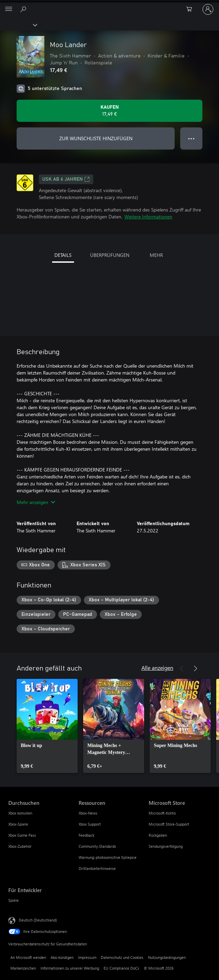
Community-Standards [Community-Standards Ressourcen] (97, 846)
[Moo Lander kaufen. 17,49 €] (109, 111)
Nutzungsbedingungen (167, 957)
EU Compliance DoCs (121, 968)
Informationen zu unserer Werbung (70, 968)
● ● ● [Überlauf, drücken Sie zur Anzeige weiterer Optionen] (191, 138)
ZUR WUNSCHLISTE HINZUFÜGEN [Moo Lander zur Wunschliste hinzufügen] (96, 138)
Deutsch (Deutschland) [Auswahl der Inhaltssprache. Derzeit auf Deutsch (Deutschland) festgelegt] (38, 920)
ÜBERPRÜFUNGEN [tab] (110, 255)
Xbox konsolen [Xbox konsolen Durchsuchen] (20, 813)
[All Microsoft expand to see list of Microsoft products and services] (9, 9)
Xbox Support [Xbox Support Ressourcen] (90, 824)
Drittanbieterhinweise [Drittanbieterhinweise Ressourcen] (97, 868)
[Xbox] (18, 25)
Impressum (87, 957)
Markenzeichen (23, 968)
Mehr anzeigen (36, 502)
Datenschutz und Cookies (122, 957)
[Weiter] (195, 668)
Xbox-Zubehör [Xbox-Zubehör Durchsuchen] (20, 846)
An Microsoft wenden (28, 957)
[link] (47, 726)
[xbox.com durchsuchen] (24, 9)
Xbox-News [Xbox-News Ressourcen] (88, 813)
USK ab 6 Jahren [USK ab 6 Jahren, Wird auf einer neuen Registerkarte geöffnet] (66, 179)
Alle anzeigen (157, 668)
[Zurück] (182, 668)
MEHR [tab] (156, 255)
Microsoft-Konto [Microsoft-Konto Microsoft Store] (162, 813)
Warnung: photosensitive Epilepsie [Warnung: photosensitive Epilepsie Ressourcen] (108, 857)
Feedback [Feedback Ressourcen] (86, 835)
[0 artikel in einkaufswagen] (191, 9)
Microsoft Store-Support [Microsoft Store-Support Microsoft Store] (169, 824)
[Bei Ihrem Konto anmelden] (208, 9)
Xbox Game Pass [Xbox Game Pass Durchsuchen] (22, 835)
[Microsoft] (109, 5)
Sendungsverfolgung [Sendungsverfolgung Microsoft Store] (166, 846)
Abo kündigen (62, 957)
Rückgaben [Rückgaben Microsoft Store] (158, 835)
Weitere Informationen (148, 217)
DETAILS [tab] (63, 255)
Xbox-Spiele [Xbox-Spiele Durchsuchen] (18, 824)
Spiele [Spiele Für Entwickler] (14, 900)
